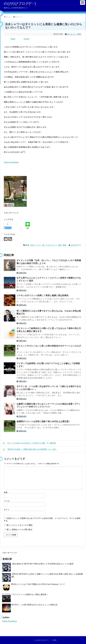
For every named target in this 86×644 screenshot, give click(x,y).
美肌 (65, 245)
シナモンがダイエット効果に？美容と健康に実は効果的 (42, 295)
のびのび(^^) (76, 245)
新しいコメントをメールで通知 (20, 525)
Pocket (26, 39)
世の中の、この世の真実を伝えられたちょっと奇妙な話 (34, 605)
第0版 (55, 640)
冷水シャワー (36, 245)
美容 (79, 34)
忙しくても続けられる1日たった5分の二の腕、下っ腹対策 (29, 443)
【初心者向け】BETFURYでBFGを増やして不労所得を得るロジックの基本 (42, 564)
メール (7, 501)
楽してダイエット (50, 245)
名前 (6, 492)
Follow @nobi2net (11, 162)
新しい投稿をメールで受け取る (20, 530)
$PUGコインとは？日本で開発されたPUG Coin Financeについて (38, 584)
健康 (27, 245)
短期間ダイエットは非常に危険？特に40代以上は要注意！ (44, 421)
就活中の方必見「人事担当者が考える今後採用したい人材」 (30, 450)
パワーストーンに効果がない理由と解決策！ (30, 594)
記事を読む (23, 273)
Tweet (13, 39)
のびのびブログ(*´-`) (20, 4)
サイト (7, 510)
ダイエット (72, 34)
